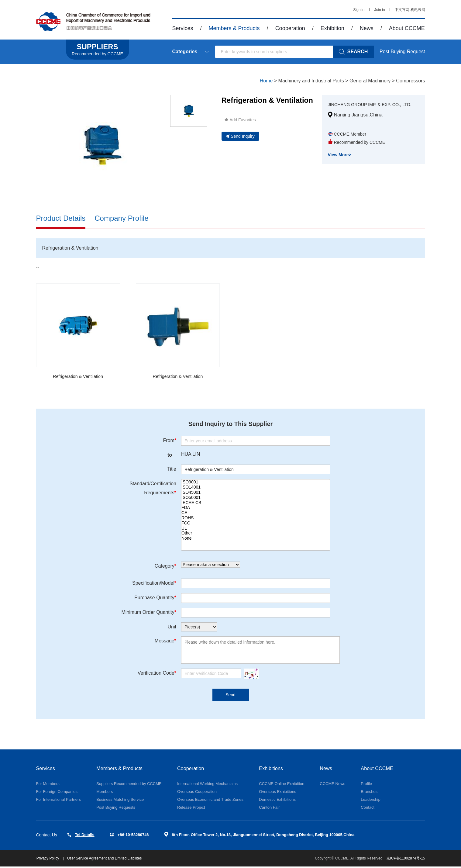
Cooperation (290, 28)
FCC (256, 524)
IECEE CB (256, 503)
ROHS (256, 519)
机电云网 (418, 10)
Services (183, 28)
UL (256, 529)
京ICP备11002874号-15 (406, 860)
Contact (368, 809)
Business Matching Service (120, 801)
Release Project (191, 809)
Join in (380, 10)
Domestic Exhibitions (277, 801)
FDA (256, 508)
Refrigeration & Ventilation (78, 377)
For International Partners (58, 801)
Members (105, 793)
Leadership (370, 801)
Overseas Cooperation (197, 793)
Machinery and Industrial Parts (311, 81)
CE (256, 514)
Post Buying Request (402, 52)
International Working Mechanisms (207, 785)
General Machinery (370, 81)
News (367, 28)
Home (266, 81)
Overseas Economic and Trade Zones (210, 801)
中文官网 (402, 10)
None (256, 539)
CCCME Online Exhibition (282, 785)
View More (340, 162)
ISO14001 (256, 488)
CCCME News (332, 785)
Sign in (359, 10)
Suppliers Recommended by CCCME (129, 785)
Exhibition (332, 28)
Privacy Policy (51, 860)
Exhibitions (272, 769)
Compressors (410, 81)
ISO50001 (256, 498)
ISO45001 (256, 493)
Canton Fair (269, 809)
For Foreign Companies (57, 793)
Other (256, 534)
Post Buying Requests (116, 809)
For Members (48, 785)
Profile (366, 785)
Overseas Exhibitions (277, 793)
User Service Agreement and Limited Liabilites (107, 860)
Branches (369, 793)
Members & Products (234, 28)
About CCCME (407, 28)
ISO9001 (256, 483)
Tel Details (81, 836)
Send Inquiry (240, 136)
